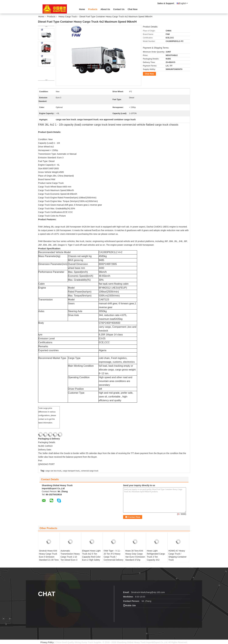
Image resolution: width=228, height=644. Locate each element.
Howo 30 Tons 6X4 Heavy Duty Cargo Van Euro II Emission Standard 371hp (135, 555)
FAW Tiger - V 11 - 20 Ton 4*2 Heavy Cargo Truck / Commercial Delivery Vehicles (113, 557)
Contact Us (119, 9)
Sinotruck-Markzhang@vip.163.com (148, 592)
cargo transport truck (71, 471)
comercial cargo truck (90, 471)
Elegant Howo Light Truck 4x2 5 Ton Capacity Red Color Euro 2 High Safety (91, 555)
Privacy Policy (47, 642)
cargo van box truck (53, 471)
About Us (105, 9)
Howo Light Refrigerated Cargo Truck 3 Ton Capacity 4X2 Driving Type (156, 557)
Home (82, 9)
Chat (47, 594)
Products (93, 9)
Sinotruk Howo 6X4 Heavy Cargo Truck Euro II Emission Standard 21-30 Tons (49, 555)
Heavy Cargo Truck (68, 17)
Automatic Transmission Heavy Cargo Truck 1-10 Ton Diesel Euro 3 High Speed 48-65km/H (70, 558)
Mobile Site (129, 605)
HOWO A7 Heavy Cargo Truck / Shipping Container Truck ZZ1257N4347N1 (177, 557)
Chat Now (133, 9)
